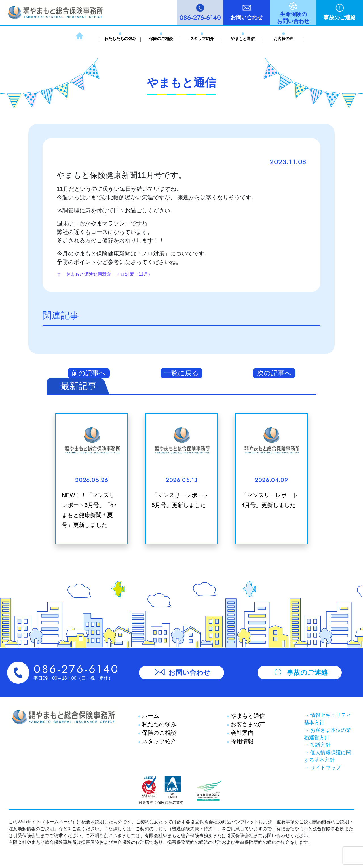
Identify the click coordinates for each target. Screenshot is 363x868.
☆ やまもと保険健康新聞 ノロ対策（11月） (105, 274)
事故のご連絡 (340, 17)
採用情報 (241, 741)
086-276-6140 (200, 18)
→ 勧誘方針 (317, 745)
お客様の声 (284, 39)
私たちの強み (159, 724)
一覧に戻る (181, 373)
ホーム (150, 716)
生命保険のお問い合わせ (293, 18)
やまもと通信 (243, 39)
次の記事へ (274, 373)
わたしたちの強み (120, 39)
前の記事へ (89, 373)
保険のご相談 (161, 39)
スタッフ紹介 (202, 39)
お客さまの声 (247, 724)
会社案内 (241, 733)
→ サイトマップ (322, 768)
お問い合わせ (247, 17)
